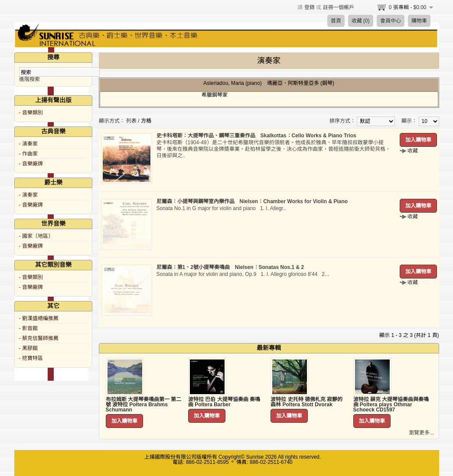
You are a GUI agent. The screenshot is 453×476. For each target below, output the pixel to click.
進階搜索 (29, 79)
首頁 (336, 21)
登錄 (310, 7)
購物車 (419, 21)
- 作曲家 (28, 154)
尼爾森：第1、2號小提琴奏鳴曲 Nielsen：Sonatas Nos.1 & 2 (230, 267)
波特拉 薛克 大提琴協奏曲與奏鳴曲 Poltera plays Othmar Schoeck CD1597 (391, 405)
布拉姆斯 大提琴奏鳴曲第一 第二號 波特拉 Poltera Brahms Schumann (144, 405)
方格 (146, 121)
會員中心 (391, 21)
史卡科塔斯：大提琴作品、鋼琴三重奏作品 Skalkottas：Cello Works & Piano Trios (256, 136)
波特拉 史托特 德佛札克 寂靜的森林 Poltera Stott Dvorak (306, 402)
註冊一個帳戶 (339, 7)
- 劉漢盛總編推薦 (39, 318)
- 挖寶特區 (31, 358)
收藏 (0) (361, 21)
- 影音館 (28, 328)
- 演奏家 (28, 144)
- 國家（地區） (36, 236)
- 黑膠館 (28, 348)
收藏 (413, 151)
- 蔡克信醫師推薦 (39, 338)
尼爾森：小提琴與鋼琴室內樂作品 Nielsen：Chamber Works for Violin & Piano (252, 201)
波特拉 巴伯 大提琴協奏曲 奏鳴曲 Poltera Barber (224, 402)
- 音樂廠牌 (31, 164)
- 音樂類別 (31, 113)
